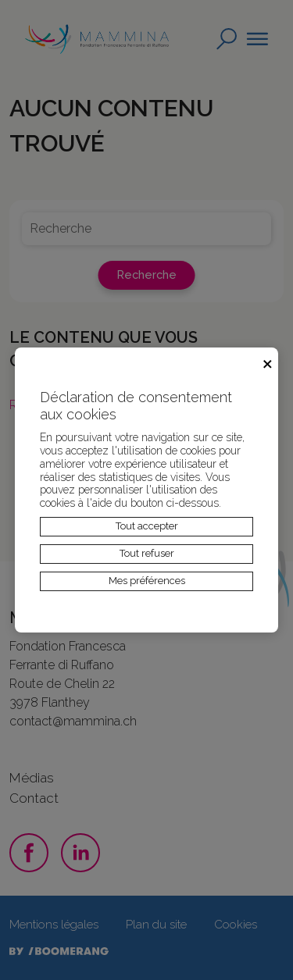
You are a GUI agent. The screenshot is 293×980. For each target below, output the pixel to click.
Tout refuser (147, 553)
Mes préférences (147, 581)
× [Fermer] (268, 362)
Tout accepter (147, 526)
